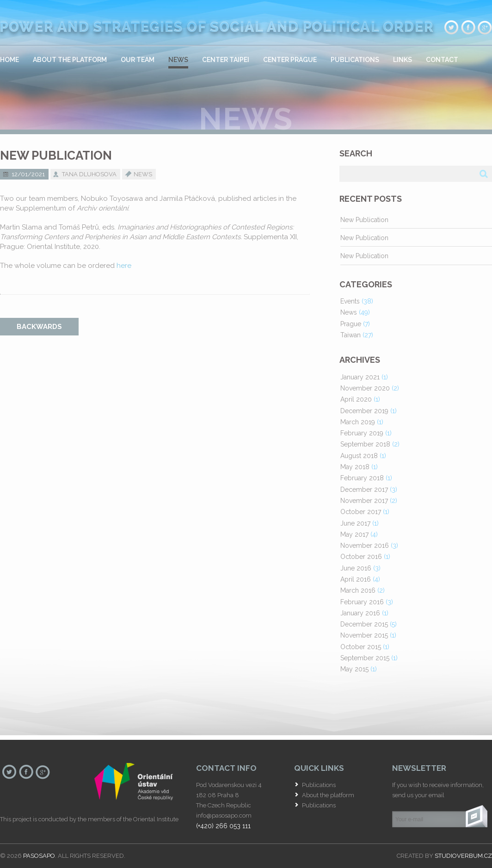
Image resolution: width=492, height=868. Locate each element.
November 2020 (365, 388)
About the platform (70, 60)
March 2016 (358, 590)
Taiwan (351, 335)
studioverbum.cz (463, 856)
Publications (355, 60)
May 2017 (354, 534)
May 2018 (355, 467)
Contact (442, 60)
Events (350, 301)
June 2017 (355, 523)
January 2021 (360, 377)
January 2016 (360, 613)
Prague (351, 324)
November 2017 (364, 501)
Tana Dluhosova (89, 174)
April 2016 (356, 579)
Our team (138, 60)
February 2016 (362, 602)
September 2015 (365, 658)
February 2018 (362, 478)
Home (9, 60)
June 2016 (356, 568)
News (178, 60)
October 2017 (361, 512)
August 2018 (359, 456)
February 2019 (362, 433)
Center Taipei (226, 60)
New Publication (364, 220)
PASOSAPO (39, 856)
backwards (39, 327)
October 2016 (361, 557)
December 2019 (364, 411)
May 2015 (354, 669)
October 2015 (361, 647)
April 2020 (356, 399)
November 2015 (364, 635)
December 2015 (364, 624)
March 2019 (358, 422)
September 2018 (365, 444)
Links (403, 60)
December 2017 (364, 490)
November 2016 (365, 546)
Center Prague (290, 60)
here (124, 266)
